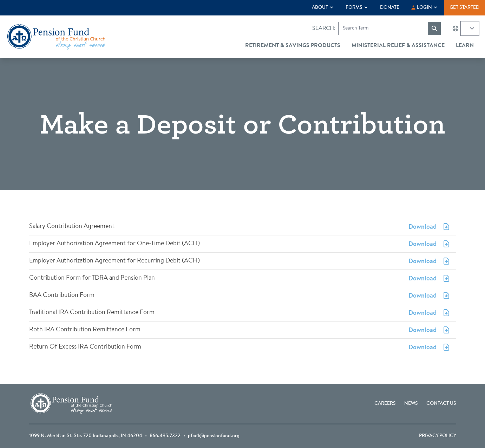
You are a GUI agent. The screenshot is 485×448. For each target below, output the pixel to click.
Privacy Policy (438, 436)
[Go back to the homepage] (56, 37)
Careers (385, 404)
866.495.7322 (165, 436)
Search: (324, 28)
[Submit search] (434, 28)
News (411, 404)
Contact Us (441, 404)
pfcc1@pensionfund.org (214, 436)
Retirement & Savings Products (293, 46)
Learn (465, 46)
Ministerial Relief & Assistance (398, 46)
